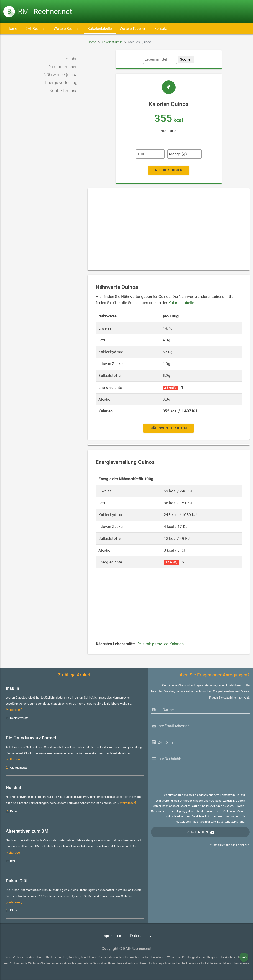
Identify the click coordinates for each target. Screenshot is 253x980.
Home (12, 29)
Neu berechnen (63, 67)
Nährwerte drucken (169, 428)
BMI (13, 861)
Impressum (111, 936)
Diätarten (16, 811)
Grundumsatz (19, 768)
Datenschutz (141, 936)
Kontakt (161, 29)
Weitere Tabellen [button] (133, 29)
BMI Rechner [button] (35, 29)
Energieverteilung (61, 83)
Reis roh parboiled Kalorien (160, 644)
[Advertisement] (169, 229)
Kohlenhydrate (19, 718)
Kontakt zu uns (63, 91)
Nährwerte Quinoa (60, 75)
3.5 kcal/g (170, 388)
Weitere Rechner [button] (67, 29)
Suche (72, 59)
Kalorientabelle (100, 29)
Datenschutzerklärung (231, 822)
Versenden (197, 832)
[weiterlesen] (14, 710)
